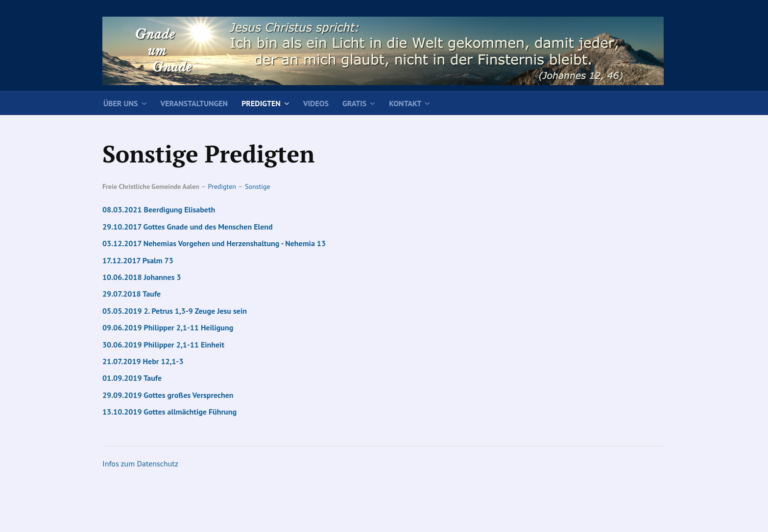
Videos (316, 103)
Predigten (261, 103)
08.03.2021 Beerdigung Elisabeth (159, 209)
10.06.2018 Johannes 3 (142, 277)
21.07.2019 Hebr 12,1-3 (143, 361)
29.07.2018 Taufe (132, 294)
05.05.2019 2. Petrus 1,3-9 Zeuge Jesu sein (175, 311)
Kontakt (405, 103)
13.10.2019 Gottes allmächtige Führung (169, 412)
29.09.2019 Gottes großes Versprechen (168, 395)
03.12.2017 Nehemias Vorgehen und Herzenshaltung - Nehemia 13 (214, 243)
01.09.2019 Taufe (132, 378)
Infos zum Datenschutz (140, 463)
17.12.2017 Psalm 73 (138, 260)
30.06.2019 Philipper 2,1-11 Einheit (163, 345)
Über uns (121, 103)
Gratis (354, 103)
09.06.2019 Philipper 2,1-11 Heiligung (168, 327)
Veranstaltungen (194, 103)
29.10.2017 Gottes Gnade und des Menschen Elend (188, 227)
